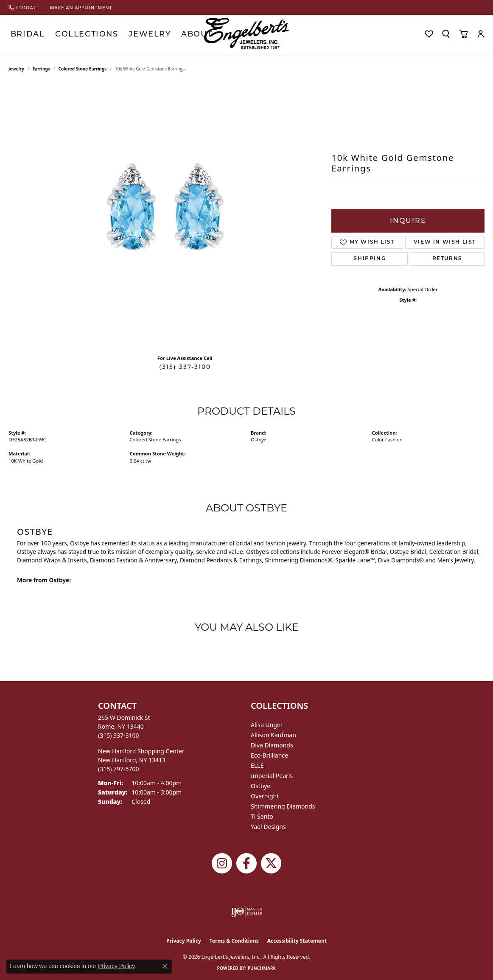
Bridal (21, 34)
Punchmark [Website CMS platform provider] (262, 968)
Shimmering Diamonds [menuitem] (283, 806)
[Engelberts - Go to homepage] (246, 33)
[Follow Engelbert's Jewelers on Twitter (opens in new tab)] (271, 863)
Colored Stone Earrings (83, 69)
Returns (447, 259)
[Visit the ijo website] (247, 912)
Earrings (41, 69)
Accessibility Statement (297, 941)
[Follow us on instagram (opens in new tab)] (222, 863)
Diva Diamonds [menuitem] (272, 745)
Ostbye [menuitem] (261, 786)
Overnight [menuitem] (265, 796)
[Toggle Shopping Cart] (464, 34)
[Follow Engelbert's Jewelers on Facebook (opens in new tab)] (246, 863)
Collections (63, 34)
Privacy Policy (184, 941)
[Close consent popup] (165, 966)
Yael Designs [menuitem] (268, 827)
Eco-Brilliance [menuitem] (269, 755)
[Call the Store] (119, 735)
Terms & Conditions (234, 941)
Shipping (370, 259)
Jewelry (108, 34)
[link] (24, 7)
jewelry (16, 69)
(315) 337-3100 (185, 367)
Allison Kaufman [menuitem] (273, 735)
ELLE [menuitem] (257, 765)
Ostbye (259, 439)
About (142, 34)
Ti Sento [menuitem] (262, 816)
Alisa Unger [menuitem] (267, 725)
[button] (446, 34)
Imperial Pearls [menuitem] (272, 776)
